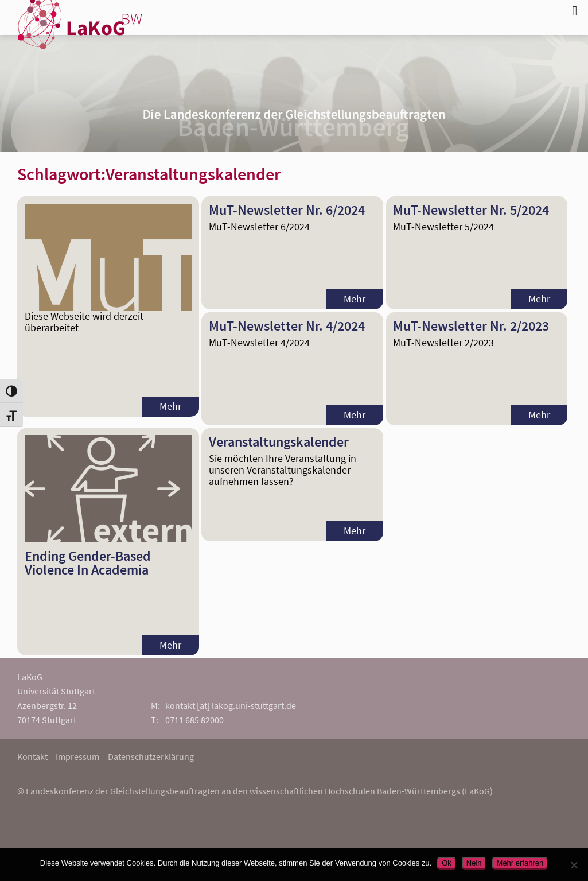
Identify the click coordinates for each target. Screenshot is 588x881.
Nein (474, 863)
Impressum (77, 756)
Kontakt (32, 756)
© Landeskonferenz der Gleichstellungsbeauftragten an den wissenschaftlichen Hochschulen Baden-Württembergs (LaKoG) (255, 791)
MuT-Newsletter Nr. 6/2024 (287, 210)
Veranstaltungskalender (279, 442)
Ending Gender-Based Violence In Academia (88, 563)
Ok (447, 863)
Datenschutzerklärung (151, 756)
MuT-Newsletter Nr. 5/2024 (471, 210)
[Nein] (574, 865)
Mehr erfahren (520, 863)
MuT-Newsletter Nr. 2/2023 (471, 326)
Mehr (170, 406)
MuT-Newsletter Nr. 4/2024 (287, 326)
